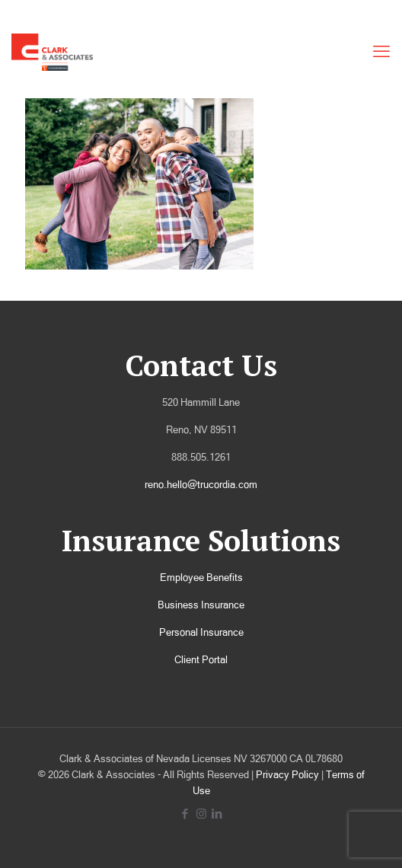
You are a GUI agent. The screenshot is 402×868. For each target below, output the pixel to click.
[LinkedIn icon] (217, 814)
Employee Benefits (201, 578)
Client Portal (201, 660)
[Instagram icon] (201, 814)
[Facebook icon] (185, 814)
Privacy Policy (287, 775)
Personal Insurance (201, 632)
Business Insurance (201, 605)
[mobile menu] (381, 52)
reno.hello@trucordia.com (201, 485)
